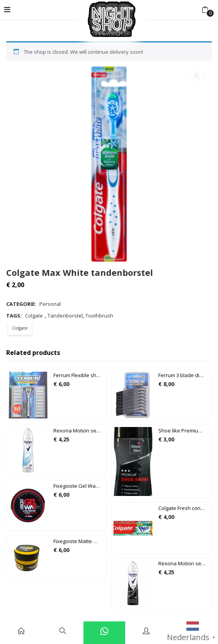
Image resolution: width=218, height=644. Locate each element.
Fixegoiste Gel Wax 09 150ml (79, 486)
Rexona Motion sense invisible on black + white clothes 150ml (184, 563)
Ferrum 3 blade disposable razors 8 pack (184, 375)
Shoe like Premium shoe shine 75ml (184, 431)
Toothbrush (99, 316)
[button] (205, 10)
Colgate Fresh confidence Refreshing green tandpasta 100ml (184, 508)
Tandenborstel (65, 316)
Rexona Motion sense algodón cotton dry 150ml (79, 431)
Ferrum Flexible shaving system (79, 375)
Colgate (34, 316)
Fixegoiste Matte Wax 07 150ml (79, 541)
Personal (50, 304)
